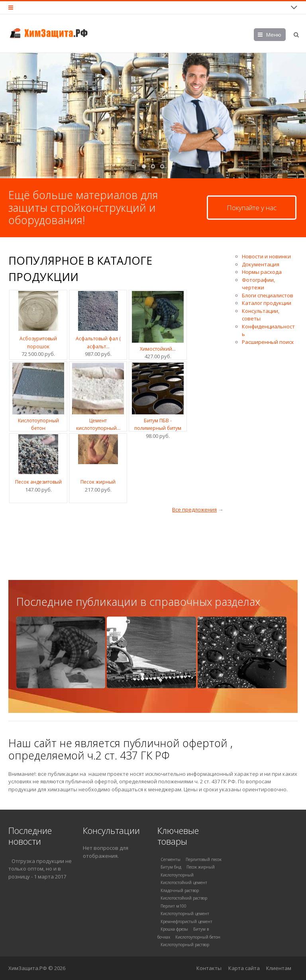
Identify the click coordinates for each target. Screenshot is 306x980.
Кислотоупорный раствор (185, 945)
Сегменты (171, 859)
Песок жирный (98, 482)
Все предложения (194, 510)
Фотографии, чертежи (258, 284)
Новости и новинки (266, 256)
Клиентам (279, 968)
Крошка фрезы (174, 929)
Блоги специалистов (268, 295)
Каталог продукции (267, 303)
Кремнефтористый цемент (186, 921)
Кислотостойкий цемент (184, 882)
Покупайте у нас (252, 208)
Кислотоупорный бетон (198, 937)
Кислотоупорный (177, 875)
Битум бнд (171, 867)
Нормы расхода (262, 272)
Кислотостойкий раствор (184, 898)
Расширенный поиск (268, 342)
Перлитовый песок (204, 859)
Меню (274, 35)
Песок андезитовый (38, 482)
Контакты (209, 968)
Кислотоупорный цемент (185, 914)
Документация (261, 264)
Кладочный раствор (180, 890)
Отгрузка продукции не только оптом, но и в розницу (40, 869)
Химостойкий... (158, 349)
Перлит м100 (174, 906)
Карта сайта (244, 968)
